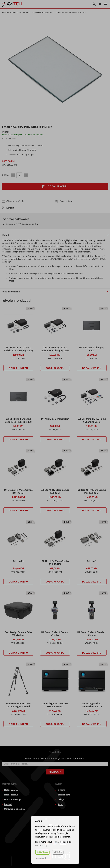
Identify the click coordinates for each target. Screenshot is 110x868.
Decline (58, 852)
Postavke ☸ (41, 858)
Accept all (42, 852)
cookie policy (41, 845)
